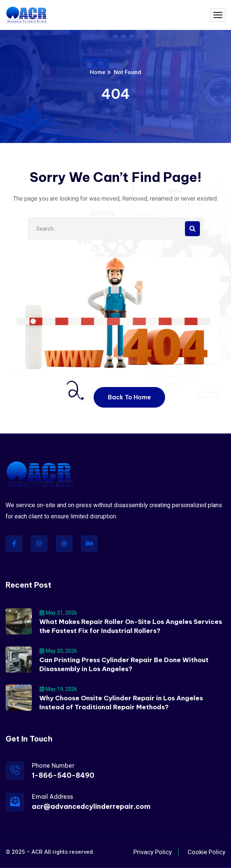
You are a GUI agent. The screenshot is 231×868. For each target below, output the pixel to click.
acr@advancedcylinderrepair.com (91, 806)
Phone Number (53, 765)
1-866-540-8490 (63, 775)
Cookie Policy (206, 852)
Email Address (52, 797)
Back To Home (129, 397)
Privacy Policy (153, 852)
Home (98, 72)
